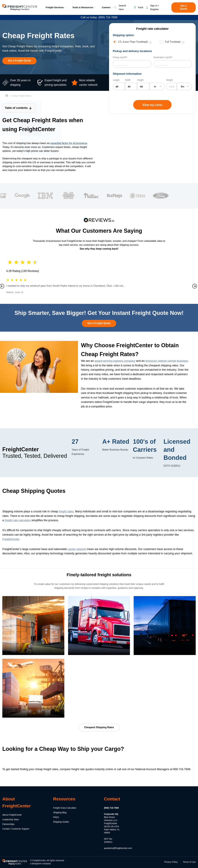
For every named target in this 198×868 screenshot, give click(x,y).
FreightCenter (11, 539)
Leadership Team (11, 819)
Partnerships (8, 824)
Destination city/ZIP (163, 57)
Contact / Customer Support (16, 829)
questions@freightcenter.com (118, 848)
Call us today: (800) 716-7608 (99, 17)
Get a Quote (184, 7)
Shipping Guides (61, 822)
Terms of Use (189, 862)
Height (140, 80)
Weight (169, 80)
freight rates (66, 511)
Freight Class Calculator (65, 808)
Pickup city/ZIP (120, 57)
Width (128, 80)
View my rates (152, 105)
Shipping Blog (60, 813)
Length (116, 80)
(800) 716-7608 (111, 808)
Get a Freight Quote (19, 61)
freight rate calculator (18, 520)
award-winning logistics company (115, 361)
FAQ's (56, 817)
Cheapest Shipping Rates (99, 727)
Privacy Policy (171, 862)
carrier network (77, 549)
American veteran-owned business (167, 361)
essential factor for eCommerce (69, 143)
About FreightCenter (12, 815)
